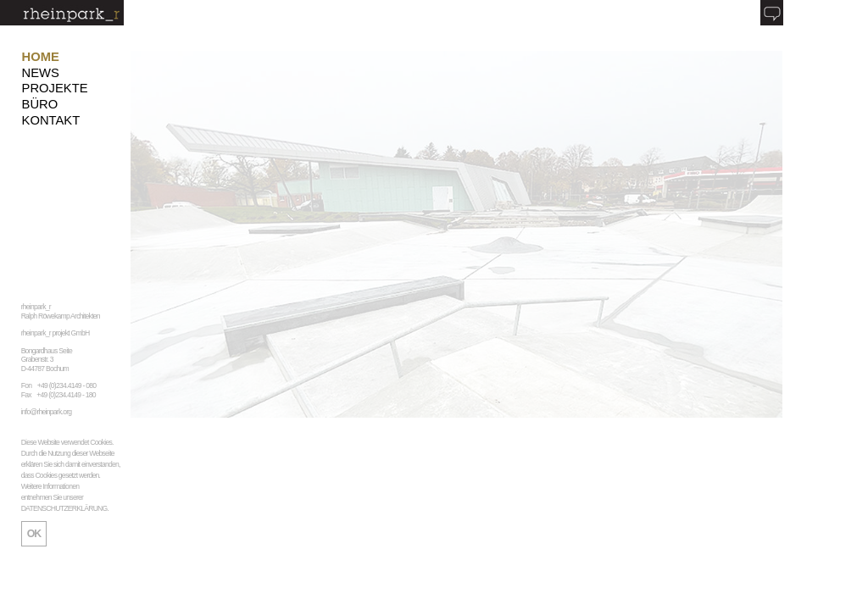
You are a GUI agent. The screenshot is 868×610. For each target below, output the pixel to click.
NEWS (41, 73)
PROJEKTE (55, 88)
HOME (41, 57)
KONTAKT (51, 120)
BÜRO (40, 104)
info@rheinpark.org (47, 412)
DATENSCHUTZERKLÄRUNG (64, 508)
